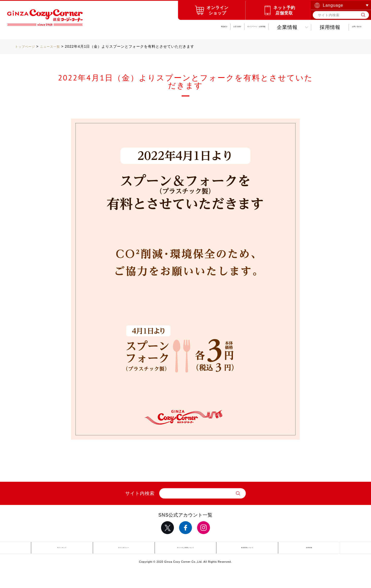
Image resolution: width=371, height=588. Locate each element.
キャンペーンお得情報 (199, 27)
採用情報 (298, 27)
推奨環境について (247, 549)
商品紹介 (101, 27)
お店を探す (141, 27)
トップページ (27, 46)
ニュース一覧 (55, 46)
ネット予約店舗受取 (284, 10)
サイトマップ (62, 549)
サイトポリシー (124, 549)
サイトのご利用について (185, 549)
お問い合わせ (341, 27)
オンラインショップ (218, 10)
